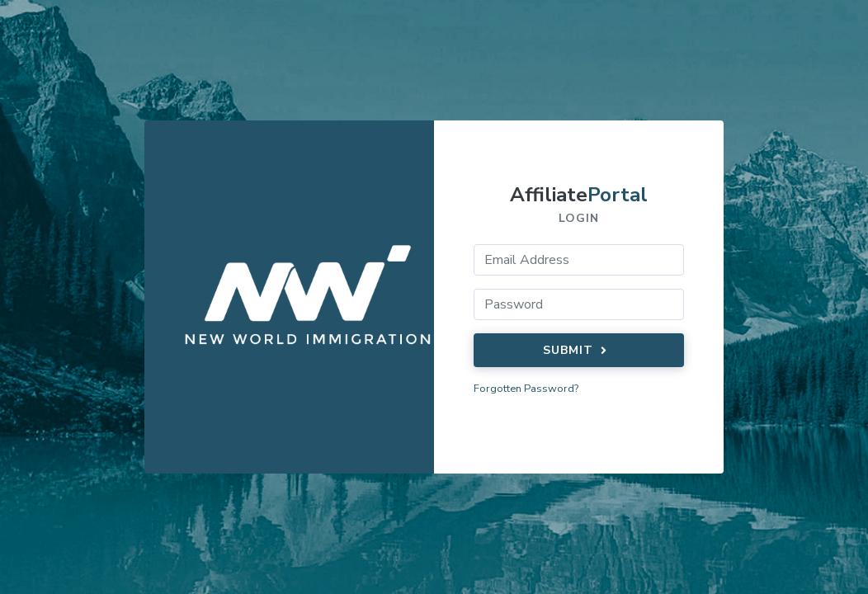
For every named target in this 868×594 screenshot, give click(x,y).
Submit (578, 350)
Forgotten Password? (526, 389)
